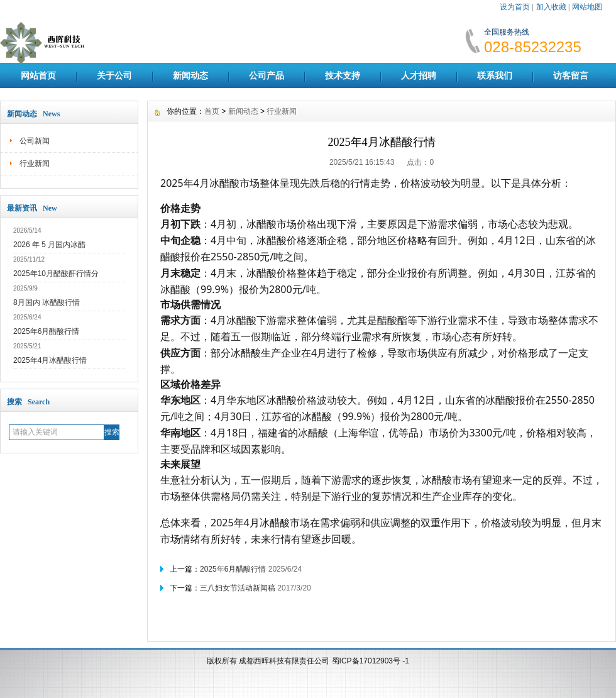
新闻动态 (190, 75)
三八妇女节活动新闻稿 (238, 588)
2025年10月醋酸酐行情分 (56, 274)
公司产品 (267, 75)
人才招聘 (419, 75)
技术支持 (343, 75)
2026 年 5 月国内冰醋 (49, 245)
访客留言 (571, 75)
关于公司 (114, 75)
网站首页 (38, 75)
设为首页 (515, 7)
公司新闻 (35, 141)
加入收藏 (551, 7)
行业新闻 (35, 163)
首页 (212, 111)
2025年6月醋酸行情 (46, 331)
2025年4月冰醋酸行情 (50, 360)
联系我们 (495, 75)
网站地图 (587, 7)
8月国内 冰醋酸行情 (47, 302)
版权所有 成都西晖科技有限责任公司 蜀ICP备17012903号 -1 (308, 661)
